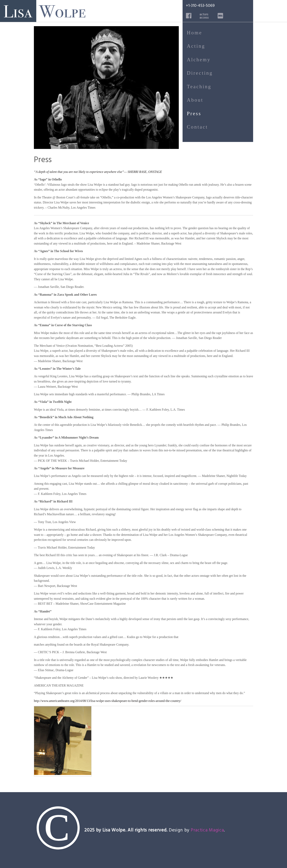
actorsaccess (204, 16)
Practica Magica (207, 830)
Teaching (199, 87)
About (195, 100)
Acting (196, 46)
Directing (200, 73)
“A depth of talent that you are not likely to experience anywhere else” (79, 172)
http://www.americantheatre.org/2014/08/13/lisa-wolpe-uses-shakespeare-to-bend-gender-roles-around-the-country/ (108, 701)
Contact (197, 127)
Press (194, 113)
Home (194, 33)
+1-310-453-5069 (200, 5)
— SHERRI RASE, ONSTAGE (143, 172)
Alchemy (199, 60)
